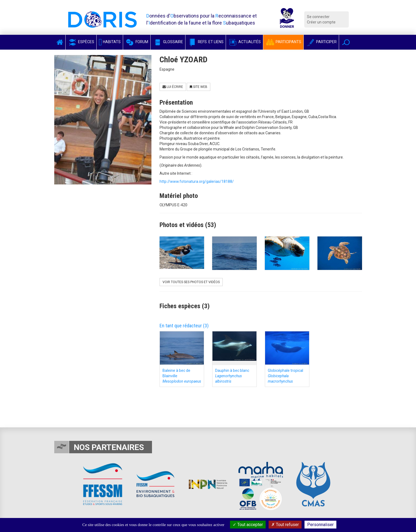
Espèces (81, 42)
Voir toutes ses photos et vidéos (191, 282)
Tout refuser (285, 525)
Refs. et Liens (206, 42)
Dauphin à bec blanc (232, 376)
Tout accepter (248, 525)
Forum (137, 42)
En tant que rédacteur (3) (184, 326)
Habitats (110, 42)
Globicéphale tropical (285, 376)
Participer (321, 42)
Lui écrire (173, 87)
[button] (346, 42)
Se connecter (318, 17)
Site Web (199, 87)
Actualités (244, 42)
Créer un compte (321, 22)
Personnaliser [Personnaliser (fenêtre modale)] (320, 525)
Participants (283, 42)
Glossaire (168, 42)
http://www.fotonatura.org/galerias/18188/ (197, 181)
